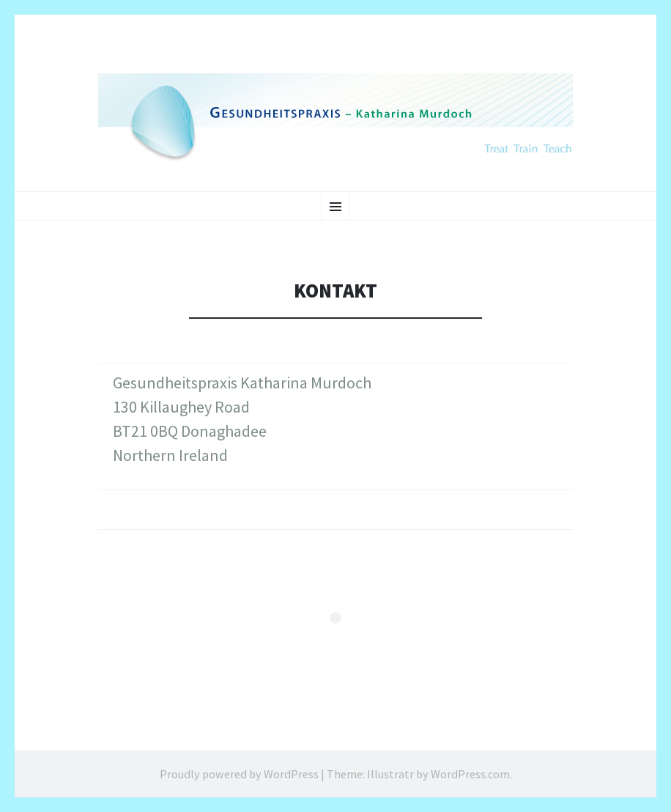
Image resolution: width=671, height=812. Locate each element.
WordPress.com (470, 774)
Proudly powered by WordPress (239, 774)
